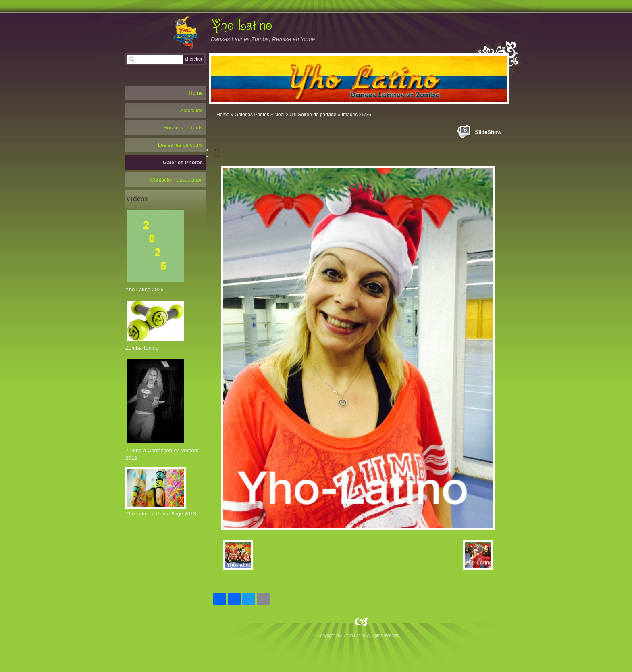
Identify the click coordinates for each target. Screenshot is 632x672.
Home (223, 115)
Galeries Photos (252, 115)
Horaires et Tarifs (183, 128)
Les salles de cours (180, 145)
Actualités (191, 110)
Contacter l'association (177, 180)
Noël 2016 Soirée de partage (305, 115)
